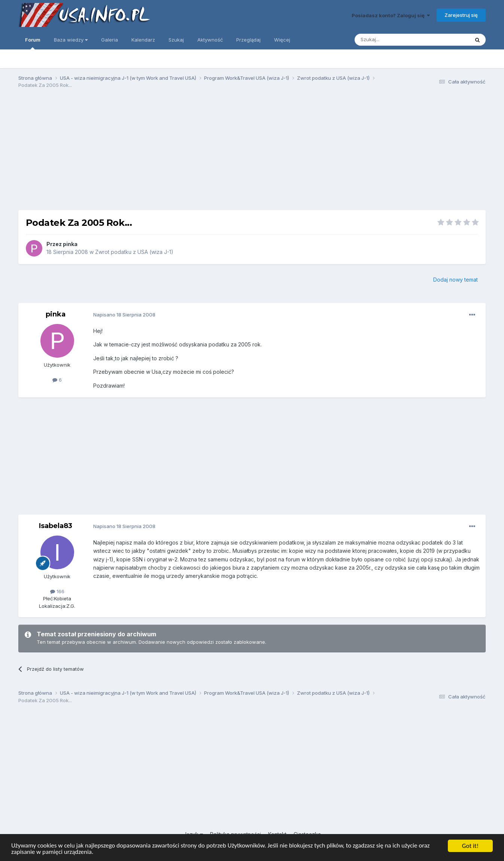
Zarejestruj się (461, 15)
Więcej (282, 40)
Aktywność (210, 40)
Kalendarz (143, 40)
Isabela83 (56, 526)
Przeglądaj (248, 40)
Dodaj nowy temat (456, 280)
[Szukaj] (393, 40)
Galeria (110, 40)
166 (57, 591)
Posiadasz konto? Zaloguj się (391, 15)
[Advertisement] (252, 153)
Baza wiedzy (71, 40)
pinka (70, 244)
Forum (33, 43)
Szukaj (176, 40)
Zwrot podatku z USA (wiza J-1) (134, 252)
